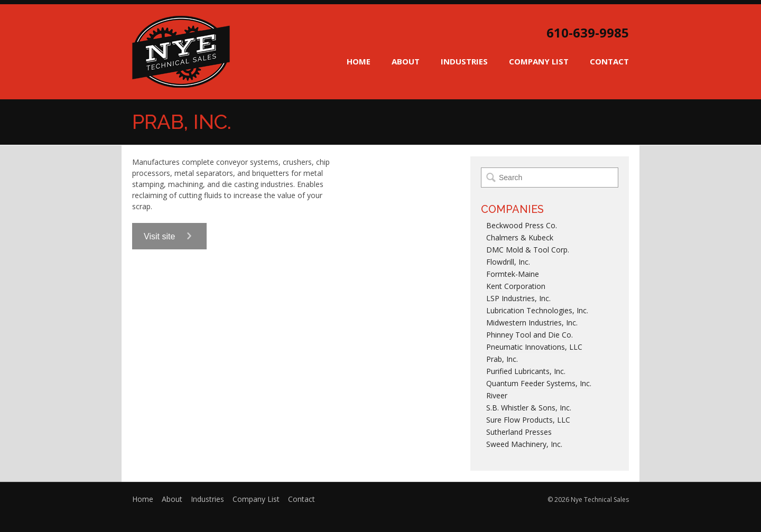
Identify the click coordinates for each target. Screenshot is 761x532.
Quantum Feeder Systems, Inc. (539, 383)
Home (359, 61)
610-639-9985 (588, 33)
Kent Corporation (516, 286)
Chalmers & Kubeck (520, 237)
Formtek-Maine (513, 274)
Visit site (169, 236)
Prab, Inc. (502, 359)
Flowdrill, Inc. (508, 262)
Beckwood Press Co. (522, 225)
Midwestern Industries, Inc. (532, 323)
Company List (539, 61)
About (406, 61)
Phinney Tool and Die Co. (530, 335)
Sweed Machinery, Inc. (524, 444)
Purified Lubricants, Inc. (526, 371)
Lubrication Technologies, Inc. (537, 310)
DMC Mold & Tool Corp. (528, 250)
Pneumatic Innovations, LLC (534, 347)
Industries (464, 61)
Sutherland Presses (519, 432)
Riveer (497, 395)
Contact (609, 61)
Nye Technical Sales (181, 52)
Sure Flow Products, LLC (528, 420)
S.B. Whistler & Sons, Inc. (529, 408)
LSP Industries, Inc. (518, 298)
